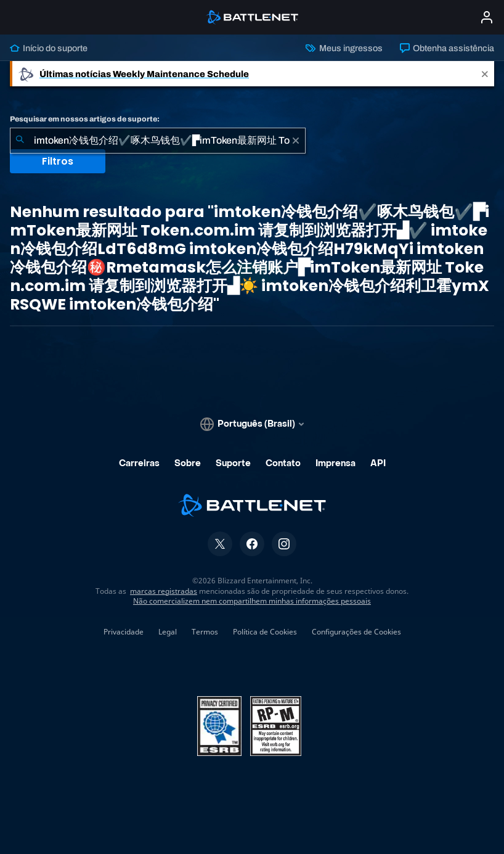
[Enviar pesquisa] (20, 141)
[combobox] (158, 141)
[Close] (485, 74)
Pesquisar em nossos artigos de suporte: (85, 119)
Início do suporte (49, 48)
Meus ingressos (344, 48)
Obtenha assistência (447, 48)
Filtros (58, 161)
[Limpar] (296, 141)
